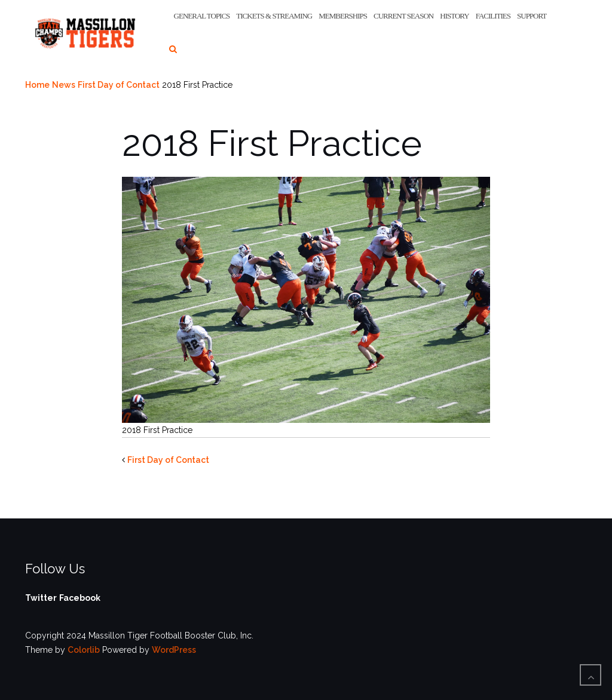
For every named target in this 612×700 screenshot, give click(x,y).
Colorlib (84, 650)
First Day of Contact (119, 85)
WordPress (174, 650)
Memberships (343, 16)
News (64, 85)
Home (37, 85)
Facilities (493, 16)
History (454, 16)
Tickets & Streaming (274, 16)
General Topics (202, 16)
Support (532, 16)
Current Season (403, 16)
